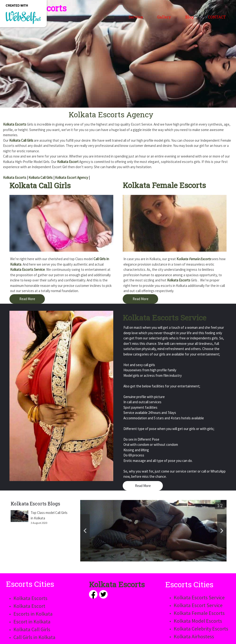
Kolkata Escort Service (198, 605)
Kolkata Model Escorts (198, 621)
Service (136, 17)
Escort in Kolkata (32, 622)
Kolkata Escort (68, 162)
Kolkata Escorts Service (27, 269)
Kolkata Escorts (15, 124)
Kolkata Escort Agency (72, 177)
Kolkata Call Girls (21, 140)
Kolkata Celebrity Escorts (201, 629)
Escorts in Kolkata (33, 614)
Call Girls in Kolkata (34, 637)
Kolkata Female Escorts (164, 185)
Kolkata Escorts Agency (111, 114)
